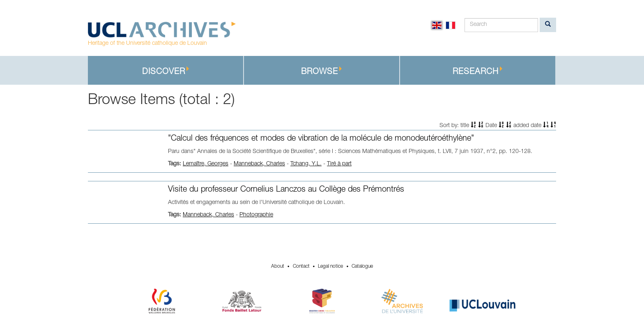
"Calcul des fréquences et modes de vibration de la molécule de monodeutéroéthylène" (321, 139)
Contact (301, 266)
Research (478, 71)
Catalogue (362, 266)
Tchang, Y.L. (306, 164)
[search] (548, 25)
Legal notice (330, 266)
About (278, 266)
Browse (322, 71)
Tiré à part (339, 164)
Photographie (256, 215)
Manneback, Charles (259, 164)
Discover (166, 71)
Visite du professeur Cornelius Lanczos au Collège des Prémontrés (286, 190)
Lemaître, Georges (206, 164)
